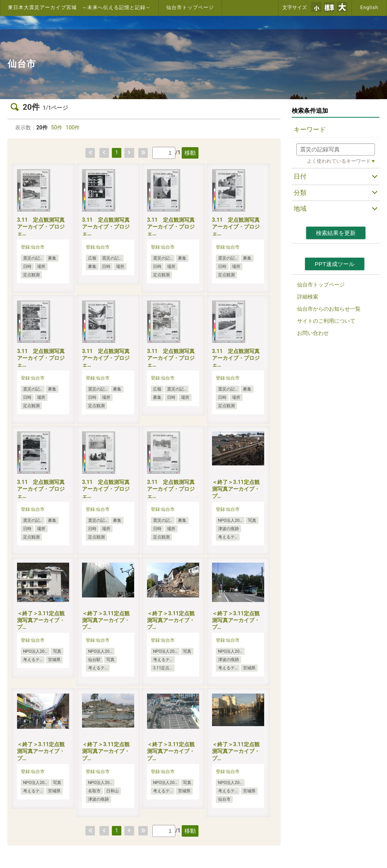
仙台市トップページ (190, 7)
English (369, 7)
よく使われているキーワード (339, 161)
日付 (300, 176)
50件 (57, 128)
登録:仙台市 (33, 247)
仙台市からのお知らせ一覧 (329, 309)
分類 (300, 193)
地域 (300, 208)
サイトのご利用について (326, 321)
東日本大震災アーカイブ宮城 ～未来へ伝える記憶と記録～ (79, 7)
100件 (73, 128)
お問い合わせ (313, 333)
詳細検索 (308, 297)
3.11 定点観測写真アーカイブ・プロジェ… (41, 227)
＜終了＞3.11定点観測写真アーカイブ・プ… (236, 489)
